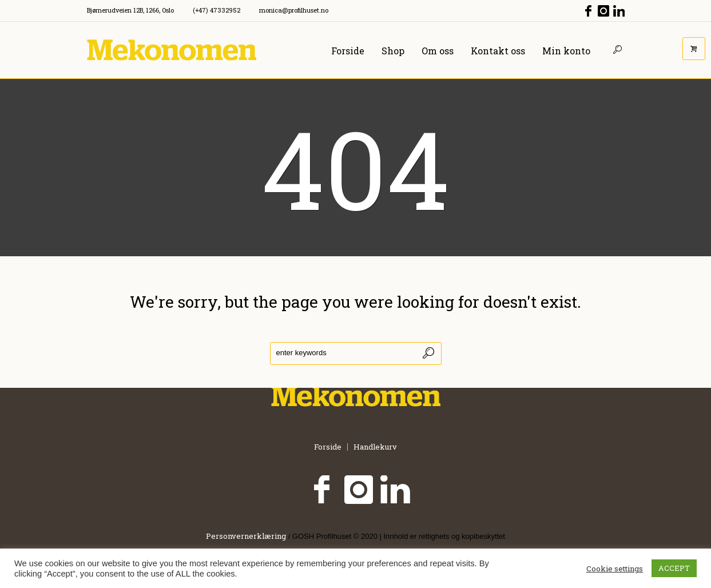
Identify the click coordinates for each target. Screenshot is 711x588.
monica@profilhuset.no (294, 10)
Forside (328, 447)
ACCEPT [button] (674, 568)
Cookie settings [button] (615, 569)
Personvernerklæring (246, 536)
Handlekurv (375, 447)
